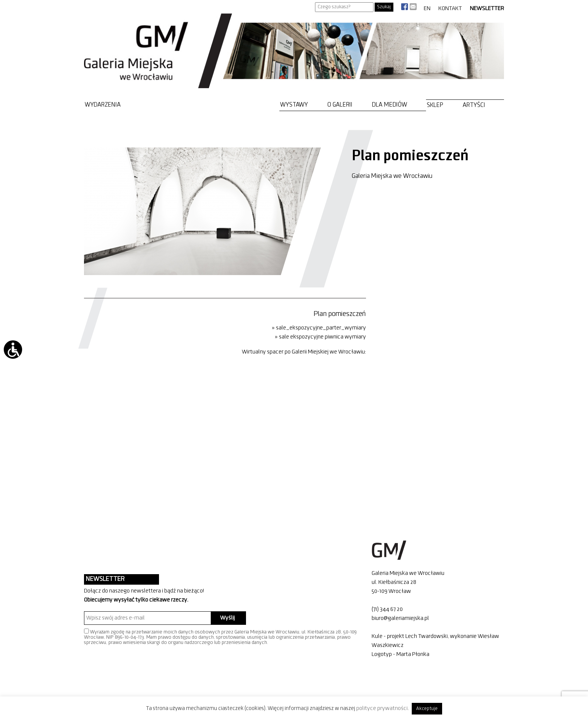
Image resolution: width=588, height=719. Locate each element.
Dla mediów (390, 105)
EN (427, 9)
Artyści (474, 105)
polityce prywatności (382, 708)
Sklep (435, 105)
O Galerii (340, 105)
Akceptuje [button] (427, 709)
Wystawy (294, 105)
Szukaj (384, 7)
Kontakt (450, 9)
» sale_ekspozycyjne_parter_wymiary (319, 328)
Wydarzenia (103, 105)
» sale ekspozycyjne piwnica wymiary (320, 337)
